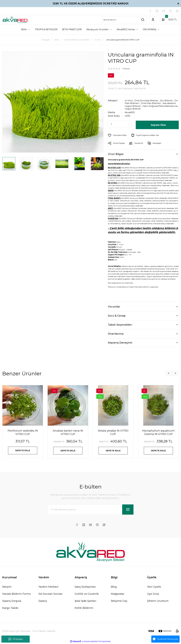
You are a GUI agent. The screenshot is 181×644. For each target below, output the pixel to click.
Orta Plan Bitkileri (156, 103)
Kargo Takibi (10, 609)
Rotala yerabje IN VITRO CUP (113, 432)
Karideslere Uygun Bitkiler (140, 106)
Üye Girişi (153, 594)
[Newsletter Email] (90, 510)
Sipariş (43, 601)
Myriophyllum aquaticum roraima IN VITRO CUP (158, 432)
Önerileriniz (116, 334)
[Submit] (128, 510)
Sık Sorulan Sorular (50, 594)
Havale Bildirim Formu (17, 594)
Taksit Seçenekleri (120, 324)
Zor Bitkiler (168, 101)
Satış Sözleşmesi (85, 587)
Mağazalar (118, 594)
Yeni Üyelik (154, 587)
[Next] (175, 373)
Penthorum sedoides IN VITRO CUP (23, 432)
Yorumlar (114, 306)
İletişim (7, 587)
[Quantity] (120, 124)
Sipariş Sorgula (12, 601)
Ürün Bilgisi (116, 154)
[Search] (124, 20)
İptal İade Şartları (85, 601)
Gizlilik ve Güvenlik (87, 594)
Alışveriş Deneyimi (120, 343)
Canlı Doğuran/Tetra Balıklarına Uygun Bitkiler (148, 107)
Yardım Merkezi (48, 587)
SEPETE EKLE (23, 450)
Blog (114, 587)
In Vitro (129, 101)
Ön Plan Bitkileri (134, 103)
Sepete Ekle (158, 125)
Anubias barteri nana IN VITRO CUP (68, 432)
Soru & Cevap (117, 315)
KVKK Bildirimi (84, 609)
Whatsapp (16, 639)
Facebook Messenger (166, 639)
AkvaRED (130, 112)
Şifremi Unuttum (158, 601)
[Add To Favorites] (117, 135)
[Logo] (15, 20)
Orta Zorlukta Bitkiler (147, 101)
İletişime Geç (119, 601)
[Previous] (169, 373)
